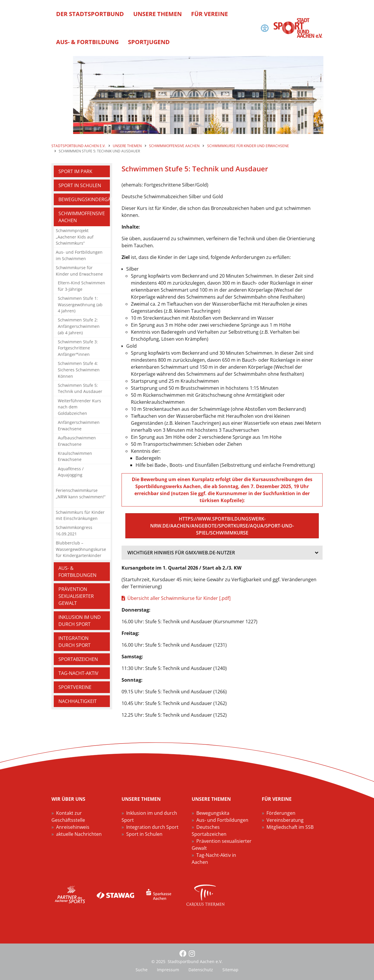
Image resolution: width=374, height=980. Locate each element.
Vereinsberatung (285, 820)
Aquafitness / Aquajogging (71, 472)
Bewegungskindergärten (84, 199)
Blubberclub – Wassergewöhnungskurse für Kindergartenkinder (81, 549)
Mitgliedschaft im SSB (290, 827)
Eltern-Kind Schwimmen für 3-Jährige (82, 286)
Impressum (168, 970)
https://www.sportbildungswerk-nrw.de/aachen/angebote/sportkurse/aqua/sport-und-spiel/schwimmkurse (222, 526)
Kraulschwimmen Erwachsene (75, 456)
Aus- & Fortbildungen (77, 572)
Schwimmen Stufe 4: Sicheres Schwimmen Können (79, 370)
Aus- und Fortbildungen (222, 820)
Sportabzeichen (78, 659)
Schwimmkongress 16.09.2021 (74, 531)
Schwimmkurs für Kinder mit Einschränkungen (80, 515)
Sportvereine (75, 687)
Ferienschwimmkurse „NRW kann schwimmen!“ (81, 494)
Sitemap (230, 970)
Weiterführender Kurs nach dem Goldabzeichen (79, 407)
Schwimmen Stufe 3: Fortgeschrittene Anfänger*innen (78, 348)
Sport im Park (75, 171)
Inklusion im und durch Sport (80, 621)
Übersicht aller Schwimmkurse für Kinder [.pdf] (179, 598)
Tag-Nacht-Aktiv (78, 673)
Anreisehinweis (73, 827)
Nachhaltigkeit (78, 701)
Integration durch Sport (75, 642)
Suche (142, 970)
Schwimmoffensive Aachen (82, 217)
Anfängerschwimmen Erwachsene (79, 425)
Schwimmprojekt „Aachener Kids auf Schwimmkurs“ (75, 237)
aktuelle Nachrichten (79, 834)
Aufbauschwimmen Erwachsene (77, 441)
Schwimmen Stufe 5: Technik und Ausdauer (80, 388)
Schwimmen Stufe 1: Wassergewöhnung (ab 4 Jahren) (80, 304)
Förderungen (281, 813)
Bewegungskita (213, 813)
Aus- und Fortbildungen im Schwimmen (79, 255)
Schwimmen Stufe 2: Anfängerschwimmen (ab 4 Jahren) (79, 326)
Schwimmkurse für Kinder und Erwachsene (79, 271)
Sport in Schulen (80, 185)
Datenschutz (201, 970)
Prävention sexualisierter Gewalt (76, 596)
